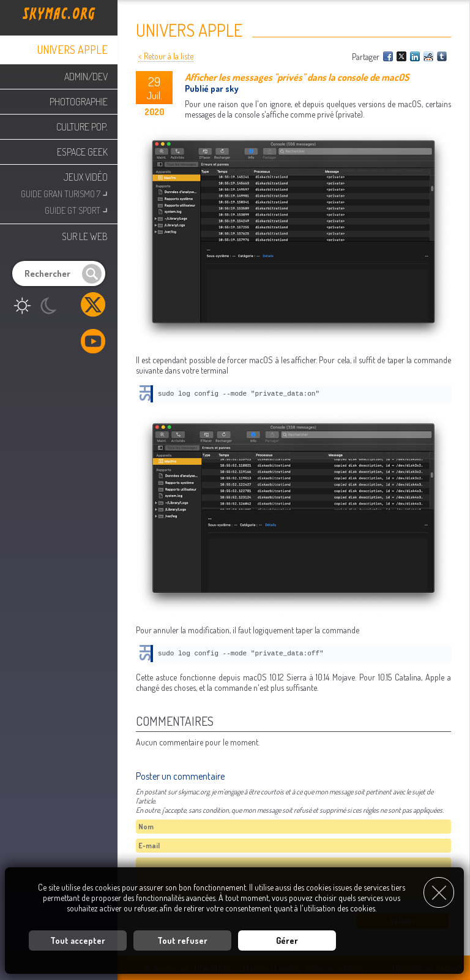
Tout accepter (78, 940)
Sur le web (85, 236)
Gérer (287, 940)
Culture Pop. (82, 127)
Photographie (79, 102)
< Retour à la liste (166, 56)
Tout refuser (182, 940)
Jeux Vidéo (86, 177)
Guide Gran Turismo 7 (64, 193)
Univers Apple (73, 50)
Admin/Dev (86, 77)
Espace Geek (82, 152)
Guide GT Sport (76, 209)
